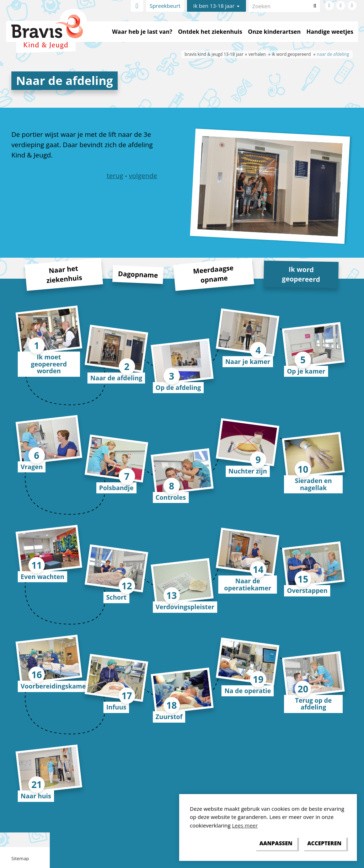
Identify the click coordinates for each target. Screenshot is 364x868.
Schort (116, 597)
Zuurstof (169, 717)
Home (137, 6)
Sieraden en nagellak (313, 484)
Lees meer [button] (245, 825)
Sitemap (20, 858)
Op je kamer (306, 371)
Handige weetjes (330, 32)
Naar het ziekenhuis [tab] (64, 274)
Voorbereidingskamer (55, 686)
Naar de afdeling (116, 378)
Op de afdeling (178, 387)
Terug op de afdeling (313, 704)
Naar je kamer (248, 361)
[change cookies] (276, 843)
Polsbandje (116, 488)
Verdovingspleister (185, 607)
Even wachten (42, 577)
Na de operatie (248, 691)
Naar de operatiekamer (248, 584)
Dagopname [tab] (138, 274)
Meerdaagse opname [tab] (213, 274)
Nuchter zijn (248, 471)
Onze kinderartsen (274, 32)
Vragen (32, 467)
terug (115, 175)
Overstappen (307, 590)
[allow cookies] (324, 843)
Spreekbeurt (165, 6)
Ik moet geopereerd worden (49, 364)
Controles (171, 497)
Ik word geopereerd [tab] (301, 274)
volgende (143, 175)
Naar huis (36, 796)
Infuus (116, 707)
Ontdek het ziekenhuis (210, 32)
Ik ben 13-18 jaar (216, 6)
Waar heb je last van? (142, 32)
